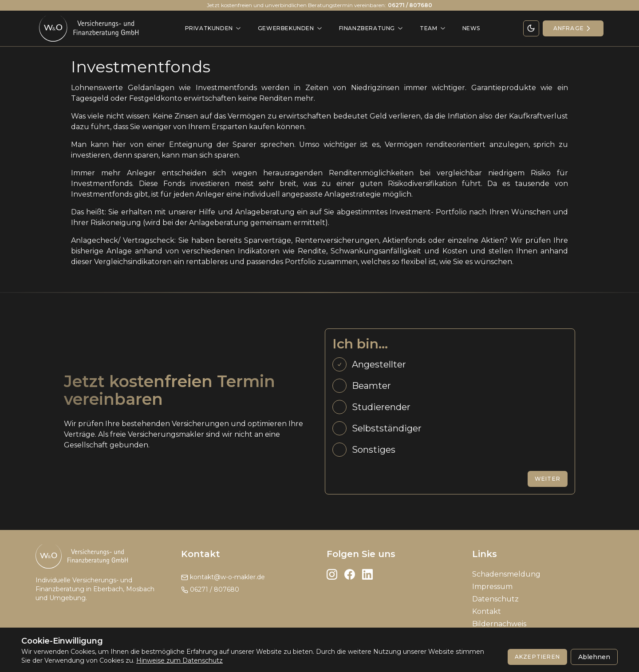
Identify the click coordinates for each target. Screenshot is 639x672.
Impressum (492, 587)
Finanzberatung (371, 28)
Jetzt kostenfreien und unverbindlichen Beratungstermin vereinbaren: (319, 5)
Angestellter (379, 364)
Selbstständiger (387, 428)
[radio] (339, 364)
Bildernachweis (499, 624)
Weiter (548, 479)
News (471, 28)
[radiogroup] (450, 407)
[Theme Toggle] (531, 28)
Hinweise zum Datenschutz (179, 660)
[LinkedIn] (367, 574)
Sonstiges (374, 450)
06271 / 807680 (210, 589)
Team (433, 28)
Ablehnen (594, 657)
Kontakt (487, 611)
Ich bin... (360, 344)
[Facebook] (350, 574)
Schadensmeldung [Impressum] (506, 574)
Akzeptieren (537, 657)
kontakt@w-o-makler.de (223, 577)
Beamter (371, 386)
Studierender (381, 407)
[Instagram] (332, 574)
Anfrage (573, 28)
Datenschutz (495, 599)
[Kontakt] (573, 28)
